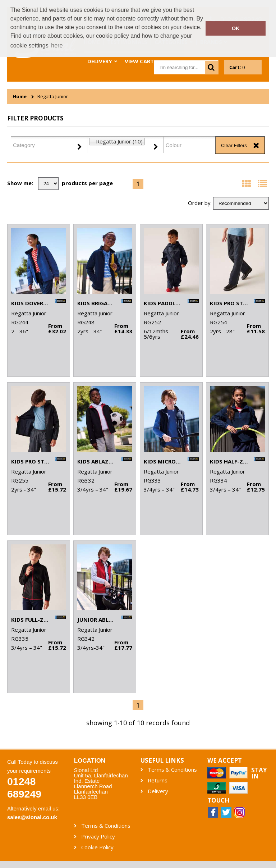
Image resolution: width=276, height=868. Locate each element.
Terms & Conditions (172, 770)
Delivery (100, 61)
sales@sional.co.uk (32, 817)
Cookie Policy (97, 847)
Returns (158, 780)
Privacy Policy (98, 837)
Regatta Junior (53, 97)
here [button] (57, 45)
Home (20, 97)
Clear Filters (234, 145)
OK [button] (236, 28)
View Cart (139, 61)
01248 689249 (24, 788)
